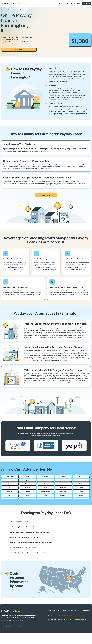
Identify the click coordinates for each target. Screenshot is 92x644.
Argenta (28, 492)
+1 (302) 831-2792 (67, 616)
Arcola (81, 488)
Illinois (16, 10)
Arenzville (10, 492)
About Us (61, 3)
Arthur (81, 492)
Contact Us (69, 3)
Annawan (28, 488)
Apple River (63, 488)
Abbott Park (10, 476)
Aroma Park (63, 492)
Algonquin (28, 480)
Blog (50, 610)
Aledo (10, 480)
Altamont (10, 484)
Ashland (28, 495)
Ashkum (10, 495)
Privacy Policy (86, 610)
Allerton (63, 480)
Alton (45, 484)
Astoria (81, 495)
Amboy (63, 484)
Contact (64, 610)
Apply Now (87, 3)
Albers (63, 476)
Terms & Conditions (75, 610)
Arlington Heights (45, 492)
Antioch (45, 488)
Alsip (81, 480)
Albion (81, 476)
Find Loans (77, 3)
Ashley (45, 495)
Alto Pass (28, 484)
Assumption (63, 495)
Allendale (45, 480)
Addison (45, 476)
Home (2, 10)
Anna (10, 488)
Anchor (81, 484)
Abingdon (28, 476)
